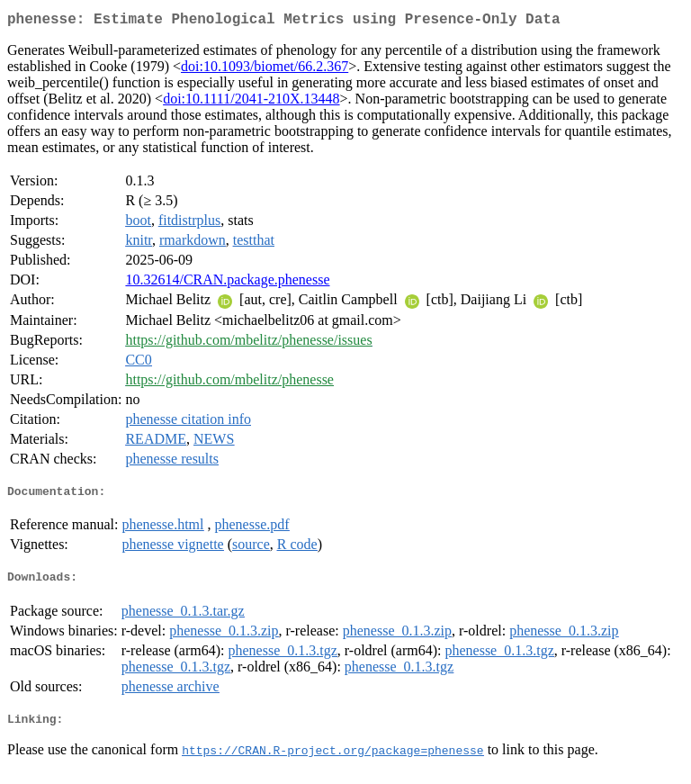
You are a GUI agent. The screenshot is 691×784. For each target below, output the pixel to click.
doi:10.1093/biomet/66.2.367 (265, 70)
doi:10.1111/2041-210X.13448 (251, 102)
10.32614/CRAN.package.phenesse (227, 283)
